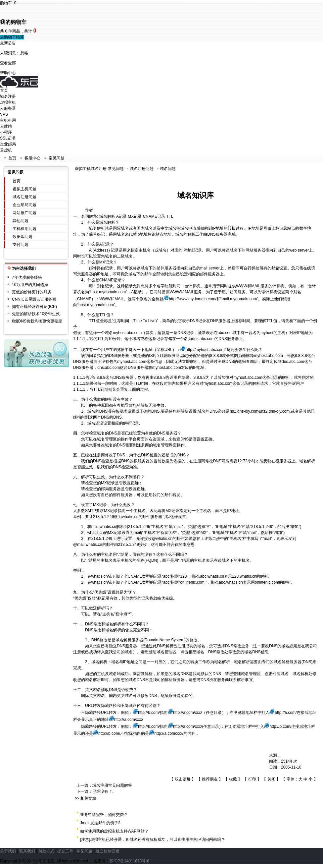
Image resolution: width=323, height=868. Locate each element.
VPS (4, 114)
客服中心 (32, 158)
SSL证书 (8, 138)
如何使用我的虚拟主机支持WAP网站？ (114, 831)
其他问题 (21, 221)
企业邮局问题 (24, 205)
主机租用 (8, 120)
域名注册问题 (24, 197)
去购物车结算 (12, 37)
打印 (252, 779)
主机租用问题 (24, 229)
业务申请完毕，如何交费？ (104, 815)
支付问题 (21, 245)
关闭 (271, 779)
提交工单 (65, 851)
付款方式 (46, 851)
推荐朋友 (210, 779)
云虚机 (6, 150)
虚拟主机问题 (24, 189)
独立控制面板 (108, 851)
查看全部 (8, 63)
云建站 (6, 126)
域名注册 (8, 96)
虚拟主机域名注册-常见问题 (99, 169)
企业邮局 (8, 144)
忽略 (24, 53)
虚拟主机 (8, 102)
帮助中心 (8, 73)
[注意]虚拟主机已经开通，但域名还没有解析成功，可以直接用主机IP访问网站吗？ (153, 839)
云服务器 (8, 108)
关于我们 (8, 851)
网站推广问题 (24, 213)
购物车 (8, 3)
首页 (4, 90)
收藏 (233, 779)
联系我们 (27, 851)
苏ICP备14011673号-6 (129, 861)
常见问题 (57, 158)
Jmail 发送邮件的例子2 (100, 823)
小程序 (6, 132)
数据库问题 (23, 237)
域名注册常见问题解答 (112, 785)
